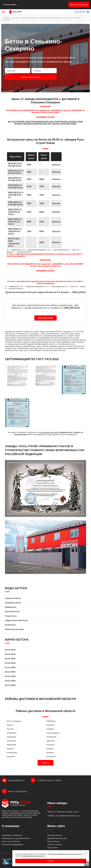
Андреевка (11, 737)
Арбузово (50, 741)
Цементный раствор (14, 629)
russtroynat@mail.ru (13, 780)
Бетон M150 (10, 654)
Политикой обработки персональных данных (65, 854)
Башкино (50, 753)
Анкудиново (51, 737)
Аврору (10, 725)
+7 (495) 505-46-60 (80, 11)
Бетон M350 (10, 672)
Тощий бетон (11, 616)
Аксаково (50, 725)
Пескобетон (10, 625)
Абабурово (51, 721)
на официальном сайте (49, 432)
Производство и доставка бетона (16, 838)
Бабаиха (10, 749)
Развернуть (45, 763)
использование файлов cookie (33, 856)
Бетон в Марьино (14, 721)
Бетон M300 (10, 667)
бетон (31, 340)
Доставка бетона (55, 835)
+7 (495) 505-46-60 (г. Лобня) (46, 780)
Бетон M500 (10, 685)
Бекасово (11, 756)
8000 (42, 242)
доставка (16, 18)
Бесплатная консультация (79, 5)
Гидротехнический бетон (16, 620)
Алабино (50, 729)
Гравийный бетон (13, 603)
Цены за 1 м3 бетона (11, 841)
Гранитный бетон (13, 598)
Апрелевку (11, 741)
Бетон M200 (10, 659)
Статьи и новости (55, 844)
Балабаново (12, 753)
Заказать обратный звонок (31, 77)
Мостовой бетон (12, 612)
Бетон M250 (10, 663)
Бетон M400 (10, 676)
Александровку (53, 733)
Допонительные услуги (57, 838)
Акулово (10, 729)
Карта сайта (53, 848)
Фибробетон (11, 607)
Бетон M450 (10, 681)
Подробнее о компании (12, 835)
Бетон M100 (10, 650)
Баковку (50, 749)
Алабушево (12, 733)
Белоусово (51, 756)
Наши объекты (54, 841)
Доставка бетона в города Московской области (43, 18)
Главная (6, 18)
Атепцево (50, 745)
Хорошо (51, 861)
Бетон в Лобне (10, 5)
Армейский (11, 745)
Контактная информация (12, 844)
